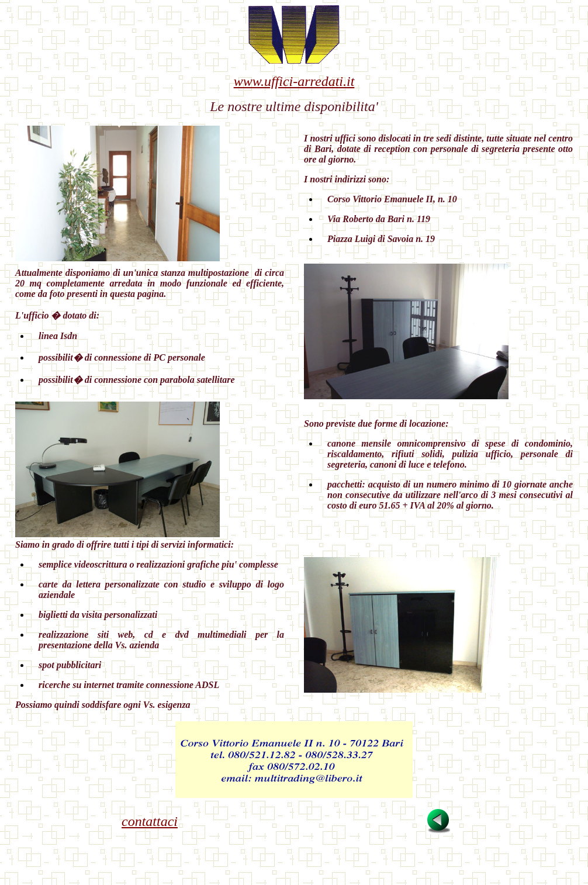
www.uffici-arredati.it (294, 81)
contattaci (150, 821)
